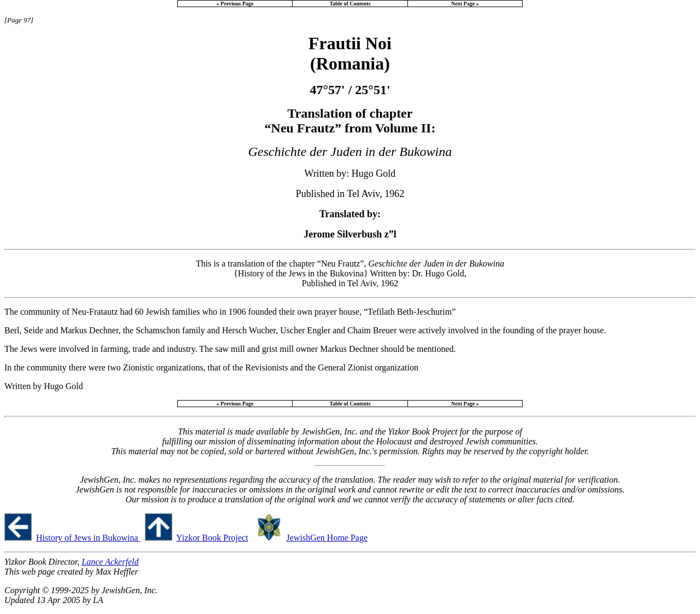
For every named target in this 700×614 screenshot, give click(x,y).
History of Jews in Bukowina (88, 538)
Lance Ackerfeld (110, 562)
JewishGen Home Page (327, 538)
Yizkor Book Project (212, 538)
